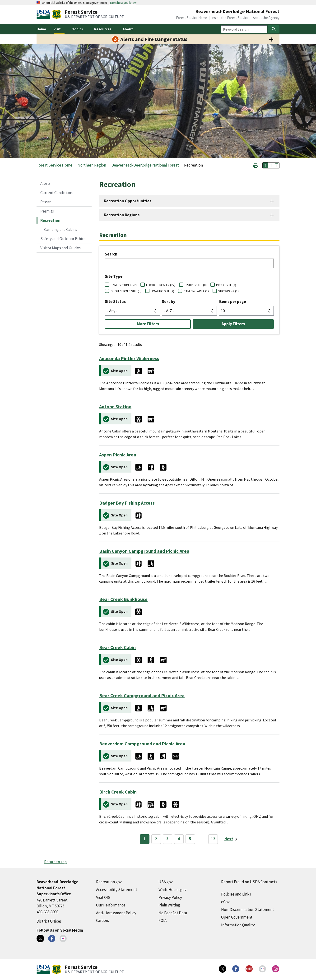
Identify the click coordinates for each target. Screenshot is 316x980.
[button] (256, 165)
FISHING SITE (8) (196, 285)
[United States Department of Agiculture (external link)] (44, 14)
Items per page (232, 302)
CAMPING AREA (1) (196, 291)
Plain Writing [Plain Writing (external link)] (169, 905)
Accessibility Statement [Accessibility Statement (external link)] (117, 890)
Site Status (115, 302)
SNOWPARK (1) (228, 291)
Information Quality (238, 925)
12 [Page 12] (213, 839)
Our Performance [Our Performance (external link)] (111, 905)
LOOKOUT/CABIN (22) (161, 285)
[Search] (274, 29)
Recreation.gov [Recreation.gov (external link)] (109, 882)
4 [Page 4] (179, 839)
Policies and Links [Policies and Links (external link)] (236, 894)
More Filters (148, 324)
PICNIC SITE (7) (226, 285)
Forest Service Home (192, 18)
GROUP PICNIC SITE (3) (126, 291)
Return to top (55, 862)
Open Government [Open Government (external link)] (237, 917)
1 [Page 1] (145, 839)
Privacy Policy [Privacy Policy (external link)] (170, 897)
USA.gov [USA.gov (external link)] (166, 882)
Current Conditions (56, 193)
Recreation (50, 220)
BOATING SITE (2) (163, 291)
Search (111, 254)
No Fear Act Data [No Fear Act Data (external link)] (173, 913)
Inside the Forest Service (230, 18)
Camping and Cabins (61, 229)
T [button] (265, 165)
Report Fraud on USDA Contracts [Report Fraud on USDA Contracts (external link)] (249, 882)
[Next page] (232, 839)
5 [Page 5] (190, 839)
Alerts (45, 183)
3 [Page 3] (167, 839)
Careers (102, 920)
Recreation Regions (122, 215)
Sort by (169, 302)
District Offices (49, 921)
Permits (47, 211)
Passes (46, 202)
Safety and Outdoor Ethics (63, 239)
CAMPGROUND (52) (124, 285)
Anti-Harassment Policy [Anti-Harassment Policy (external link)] (116, 913)
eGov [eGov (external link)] (225, 902)
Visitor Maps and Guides (60, 248)
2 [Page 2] (156, 839)
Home (41, 29)
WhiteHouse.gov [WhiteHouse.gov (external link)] (172, 890)
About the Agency (266, 18)
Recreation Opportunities (128, 201)
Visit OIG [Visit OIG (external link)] (103, 897)
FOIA (163, 920)
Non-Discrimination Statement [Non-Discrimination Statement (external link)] (248, 910)
